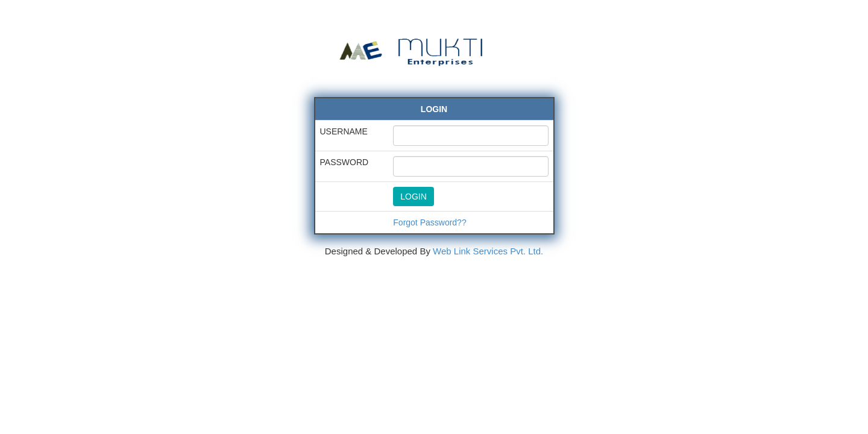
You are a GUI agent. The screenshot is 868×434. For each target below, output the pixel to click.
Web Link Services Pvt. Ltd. (488, 251)
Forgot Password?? (429, 222)
